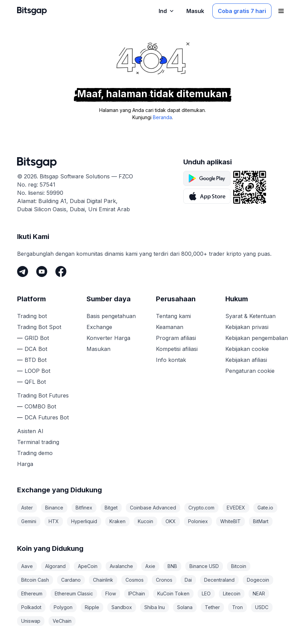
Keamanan (170, 327)
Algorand (55, 566)
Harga (25, 464)
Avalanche (121, 566)
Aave (27, 566)
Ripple (92, 607)
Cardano (71, 580)
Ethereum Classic (74, 594)
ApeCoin (88, 566)
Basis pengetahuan (111, 316)
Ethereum (32, 594)
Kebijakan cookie (247, 349)
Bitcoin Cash (35, 580)
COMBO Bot (40, 406)
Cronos (164, 580)
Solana (185, 607)
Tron (237, 607)
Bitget (111, 508)
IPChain (137, 594)
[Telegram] (23, 272)
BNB (172, 566)
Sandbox (122, 607)
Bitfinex (84, 508)
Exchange (99, 327)
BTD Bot (36, 360)
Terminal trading (38, 442)
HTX (54, 521)
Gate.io (265, 508)
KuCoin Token (173, 594)
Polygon (63, 607)
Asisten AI (30, 431)
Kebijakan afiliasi (246, 360)
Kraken (117, 521)
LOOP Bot (37, 371)
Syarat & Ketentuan (250, 316)
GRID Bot (37, 338)
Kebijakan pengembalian (257, 338)
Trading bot (32, 316)
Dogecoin (258, 580)
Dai (188, 580)
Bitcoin (239, 566)
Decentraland (219, 580)
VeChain (62, 621)
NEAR (259, 594)
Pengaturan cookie (250, 371)
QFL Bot (35, 382)
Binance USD (204, 566)
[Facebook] (61, 272)
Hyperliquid (84, 521)
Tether (212, 607)
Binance (54, 508)
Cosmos (135, 580)
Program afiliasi (176, 338)
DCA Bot (36, 349)
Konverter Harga (108, 338)
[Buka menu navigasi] (281, 11)
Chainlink (103, 580)
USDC (262, 607)
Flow (111, 594)
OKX (171, 521)
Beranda (162, 117)
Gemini (29, 521)
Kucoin (145, 521)
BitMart (261, 521)
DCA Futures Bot (47, 417)
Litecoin (232, 594)
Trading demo (35, 453)
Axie (150, 566)
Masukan (98, 349)
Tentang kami (173, 316)
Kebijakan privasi (247, 327)
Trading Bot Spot (39, 327)
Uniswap (31, 621)
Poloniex (198, 521)
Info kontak (171, 360)
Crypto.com (201, 508)
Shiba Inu (155, 607)
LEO (206, 594)
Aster (27, 508)
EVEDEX (236, 508)
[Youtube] (42, 272)
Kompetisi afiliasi (177, 349)
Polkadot (31, 607)
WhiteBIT (230, 521)
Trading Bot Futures (43, 395)
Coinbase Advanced (153, 508)
